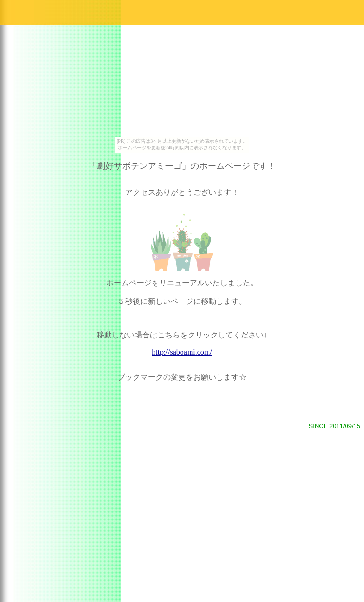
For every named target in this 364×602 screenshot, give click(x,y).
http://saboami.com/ (182, 352)
